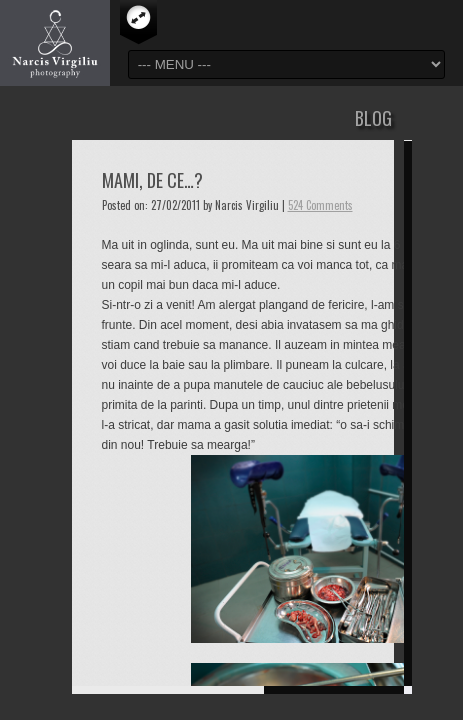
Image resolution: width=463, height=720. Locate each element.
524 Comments (320, 205)
